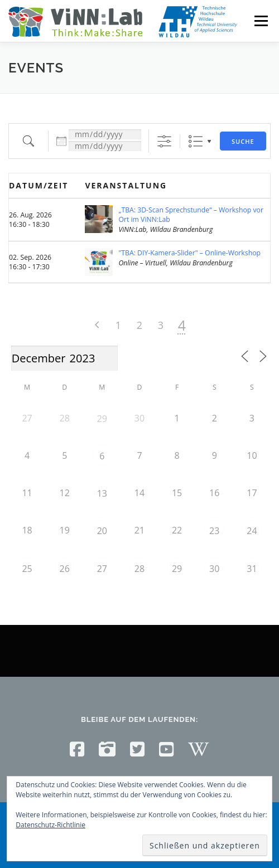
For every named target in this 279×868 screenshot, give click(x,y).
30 (214, 569)
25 (27, 569)
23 (214, 531)
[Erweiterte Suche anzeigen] (164, 141)
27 (102, 569)
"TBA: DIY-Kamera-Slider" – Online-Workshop (189, 253)
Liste (196, 141)
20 (102, 531)
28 (139, 569)
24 (252, 531)
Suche (243, 141)
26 (65, 569)
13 (102, 493)
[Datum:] (105, 134)
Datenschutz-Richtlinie (50, 825)
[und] (105, 146)
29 (102, 419)
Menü (260, 21)
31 (252, 569)
